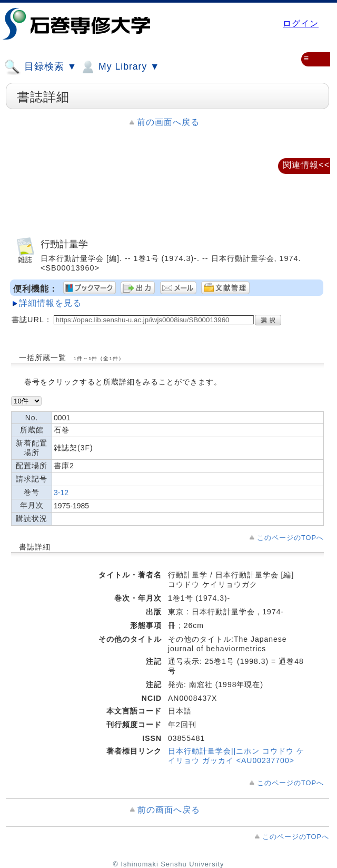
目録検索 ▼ (41, 67)
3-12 (61, 493)
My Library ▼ (120, 67)
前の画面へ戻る (168, 122)
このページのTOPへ (290, 538)
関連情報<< (306, 165)
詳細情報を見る (50, 303)
